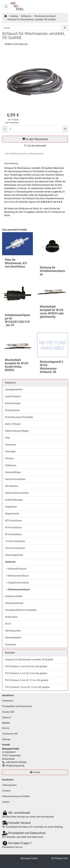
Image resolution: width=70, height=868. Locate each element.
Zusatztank (11, 644)
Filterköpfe (10, 452)
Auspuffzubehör (13, 396)
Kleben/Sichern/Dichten (17, 493)
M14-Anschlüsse (13, 527)
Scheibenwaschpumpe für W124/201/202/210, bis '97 (17, 320)
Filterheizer (11, 445)
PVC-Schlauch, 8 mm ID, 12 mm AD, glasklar (27, 680)
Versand (6, 791)
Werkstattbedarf (13, 638)
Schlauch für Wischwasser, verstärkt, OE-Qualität (32, 19)
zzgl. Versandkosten (12, 123)
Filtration (9, 458)
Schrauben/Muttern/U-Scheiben (21, 610)
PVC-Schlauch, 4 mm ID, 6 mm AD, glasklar (26, 666)
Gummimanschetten (15, 479)
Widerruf (6, 718)
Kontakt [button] (35, 772)
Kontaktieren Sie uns (12, 847)
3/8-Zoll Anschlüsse (15, 548)
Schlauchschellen (14, 596)
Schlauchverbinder (14, 603)
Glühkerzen (11, 465)
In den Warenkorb (35, 139)
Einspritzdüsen (12, 410)
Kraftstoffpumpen (14, 500)
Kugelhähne (11, 507)
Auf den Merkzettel (35, 146)
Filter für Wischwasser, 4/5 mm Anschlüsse (16, 263)
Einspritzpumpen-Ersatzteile (19, 417)
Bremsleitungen (13, 403)
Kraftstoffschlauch (16, 569)
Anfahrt (6, 802)
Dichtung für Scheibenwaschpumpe (53, 271)
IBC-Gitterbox (12, 486)
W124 (8, 624)
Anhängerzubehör (14, 390)
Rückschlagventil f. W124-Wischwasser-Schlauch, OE (52, 367)
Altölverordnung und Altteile (16, 796)
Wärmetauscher (13, 631)
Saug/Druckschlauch (17, 583)
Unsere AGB (8, 712)
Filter (8, 438)
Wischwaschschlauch (45, 16)
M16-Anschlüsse (13, 534)
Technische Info (10, 734)
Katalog (14, 16)
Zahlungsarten (9, 785)
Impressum (8, 701)
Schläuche (26, 16)
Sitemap (6, 739)
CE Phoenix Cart (59, 858)
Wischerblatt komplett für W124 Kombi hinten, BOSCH (17, 365)
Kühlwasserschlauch (17, 576)
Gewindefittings (13, 472)
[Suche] (32, 28)
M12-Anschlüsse (13, 521)
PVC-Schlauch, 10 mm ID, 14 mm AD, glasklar (27, 687)
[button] (35, 78)
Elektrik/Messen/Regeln (17, 431)
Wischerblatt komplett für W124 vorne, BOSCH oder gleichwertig (52, 312)
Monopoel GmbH (29, 858)
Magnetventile (12, 514)
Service (6, 728)
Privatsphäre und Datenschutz (17, 706)
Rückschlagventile (14, 555)
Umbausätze (11, 617)
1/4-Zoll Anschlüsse (15, 541)
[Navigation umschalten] (6, 6)
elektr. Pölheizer (13, 424)
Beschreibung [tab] (11, 163)
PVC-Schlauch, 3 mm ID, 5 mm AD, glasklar (26, 673)
